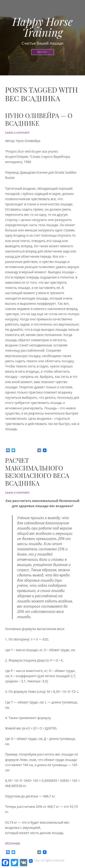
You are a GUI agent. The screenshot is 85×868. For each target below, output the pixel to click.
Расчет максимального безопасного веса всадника (37, 472)
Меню (43, 52)
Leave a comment (17, 132)
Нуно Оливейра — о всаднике (39, 119)
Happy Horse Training (43, 27)
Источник (13, 843)
